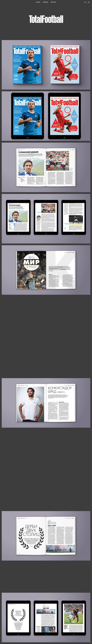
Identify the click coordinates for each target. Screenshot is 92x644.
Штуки (38, 2)
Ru (85, 2)
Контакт (53, 2)
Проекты (45, 2)
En (89, 2)
